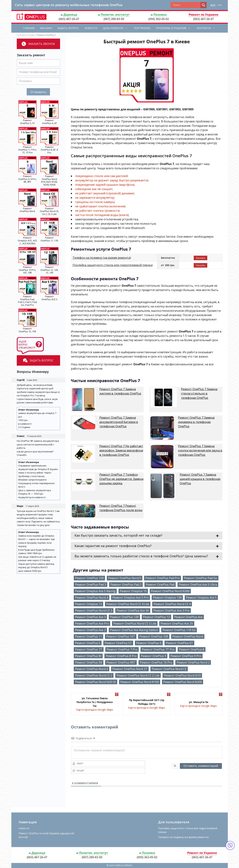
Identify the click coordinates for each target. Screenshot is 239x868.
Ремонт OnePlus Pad (160, 585)
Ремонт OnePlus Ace (188, 617)
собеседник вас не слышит (94, 189)
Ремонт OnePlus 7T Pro (158, 649)
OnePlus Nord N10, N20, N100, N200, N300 (49, 182)
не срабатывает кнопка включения (100, 206)
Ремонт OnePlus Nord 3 (92, 669)
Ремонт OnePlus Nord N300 (170, 591)
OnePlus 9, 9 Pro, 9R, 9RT (27, 180)
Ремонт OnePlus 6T (179, 643)
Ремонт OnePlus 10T (121, 636)
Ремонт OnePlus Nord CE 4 (172, 604)
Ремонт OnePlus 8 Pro (121, 656)
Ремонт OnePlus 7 (120, 391)
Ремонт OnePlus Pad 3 (91, 585)
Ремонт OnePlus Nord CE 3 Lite (135, 624)
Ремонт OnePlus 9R (89, 662)
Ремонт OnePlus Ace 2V (177, 624)
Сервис (31, 35)
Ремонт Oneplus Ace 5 (201, 598)
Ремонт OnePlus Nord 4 (92, 598)
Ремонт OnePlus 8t (88, 656)
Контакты (208, 28)
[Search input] (186, 5)
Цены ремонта (117, 28)
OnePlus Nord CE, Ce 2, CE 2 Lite (49, 213)
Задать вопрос (68, 28)
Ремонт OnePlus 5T (118, 643)
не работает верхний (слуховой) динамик (105, 193)
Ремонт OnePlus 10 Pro (156, 662)
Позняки (160, 15)
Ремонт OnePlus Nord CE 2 (94, 675)
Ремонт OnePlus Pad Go (201, 578)
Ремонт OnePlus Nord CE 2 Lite (138, 675)
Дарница (70, 15)
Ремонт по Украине (203, 15)
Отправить (38, 92)
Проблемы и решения (175, 28)
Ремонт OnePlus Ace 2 (90, 630)
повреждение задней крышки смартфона (105, 185)
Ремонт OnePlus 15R (89, 578)
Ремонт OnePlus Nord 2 (193, 662)
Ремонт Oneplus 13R (167, 598)
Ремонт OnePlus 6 (149, 643)
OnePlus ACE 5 (49, 299)
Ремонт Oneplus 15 (133, 591)
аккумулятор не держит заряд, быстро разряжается (112, 180)
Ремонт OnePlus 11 (88, 636)
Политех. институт (115, 15)
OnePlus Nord (27, 211)
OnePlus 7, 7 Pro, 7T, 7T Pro (27, 151)
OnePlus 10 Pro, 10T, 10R (27, 271)
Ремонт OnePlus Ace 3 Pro (171, 611)
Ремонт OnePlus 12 (156, 617)
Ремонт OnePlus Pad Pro (163, 578)
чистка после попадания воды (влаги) (102, 215)
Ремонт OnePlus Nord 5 (125, 578)
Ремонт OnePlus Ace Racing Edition (134, 630)
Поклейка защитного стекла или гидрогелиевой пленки (113, 265)
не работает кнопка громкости (97, 211)
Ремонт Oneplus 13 (88, 604)
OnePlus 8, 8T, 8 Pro (49, 151)
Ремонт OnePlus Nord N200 (183, 682)
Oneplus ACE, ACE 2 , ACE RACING (27, 242)
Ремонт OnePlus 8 (192, 649)
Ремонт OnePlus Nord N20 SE (96, 682)
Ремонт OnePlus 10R (154, 636)
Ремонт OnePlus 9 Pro (186, 656)
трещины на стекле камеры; (95, 202)
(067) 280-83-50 (114, 19)
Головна (21, 35)
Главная (29, 28)
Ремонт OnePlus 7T (89, 649)
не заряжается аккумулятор (95, 198)
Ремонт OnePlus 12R (124, 617)
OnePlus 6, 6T (49, 123)
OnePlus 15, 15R (27, 331)
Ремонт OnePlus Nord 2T (130, 669)
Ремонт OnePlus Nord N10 (182, 675)
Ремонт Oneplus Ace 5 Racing (95, 591)
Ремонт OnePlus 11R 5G (179, 630)
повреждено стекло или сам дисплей (101, 176)
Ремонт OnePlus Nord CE (169, 669)
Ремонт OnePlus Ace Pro (92, 624)
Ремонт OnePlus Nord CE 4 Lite (128, 604)
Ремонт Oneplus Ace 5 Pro (131, 598)
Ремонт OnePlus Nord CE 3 (94, 611)
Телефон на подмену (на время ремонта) (102, 258)
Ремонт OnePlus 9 (154, 656)
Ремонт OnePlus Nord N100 (140, 682)
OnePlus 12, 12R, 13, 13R (49, 271)
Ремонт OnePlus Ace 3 (90, 617)
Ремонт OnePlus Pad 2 (126, 585)
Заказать (200, 258)
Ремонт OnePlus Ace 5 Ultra (198, 585)
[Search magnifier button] (203, 5)
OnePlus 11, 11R (49, 241)
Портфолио (142, 28)
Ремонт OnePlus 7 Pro (122, 649)
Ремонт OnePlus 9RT (121, 662)
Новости (91, 28)
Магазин (46, 28)
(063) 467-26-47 (69, 19)
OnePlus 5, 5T (27, 123)
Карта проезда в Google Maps (95, 710)
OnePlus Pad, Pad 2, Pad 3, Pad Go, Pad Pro (27, 302)
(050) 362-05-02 (159, 19)
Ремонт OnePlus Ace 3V (133, 611)
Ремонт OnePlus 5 (88, 643)
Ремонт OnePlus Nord (188, 636)
